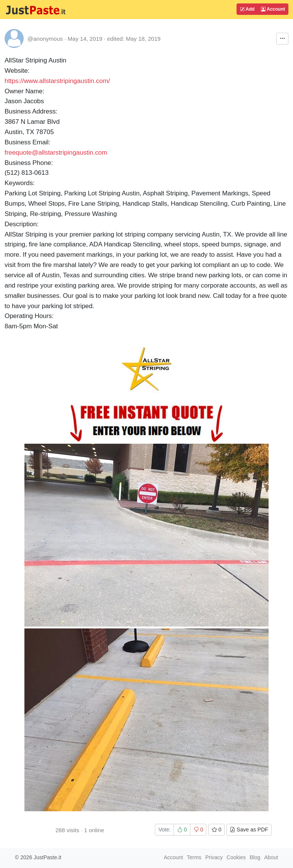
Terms (194, 857)
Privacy (214, 857)
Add (247, 9)
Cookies (236, 857)
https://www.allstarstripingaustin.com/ (57, 81)
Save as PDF (249, 830)
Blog (255, 857)
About (271, 857)
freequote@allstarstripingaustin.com (56, 153)
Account (273, 9)
